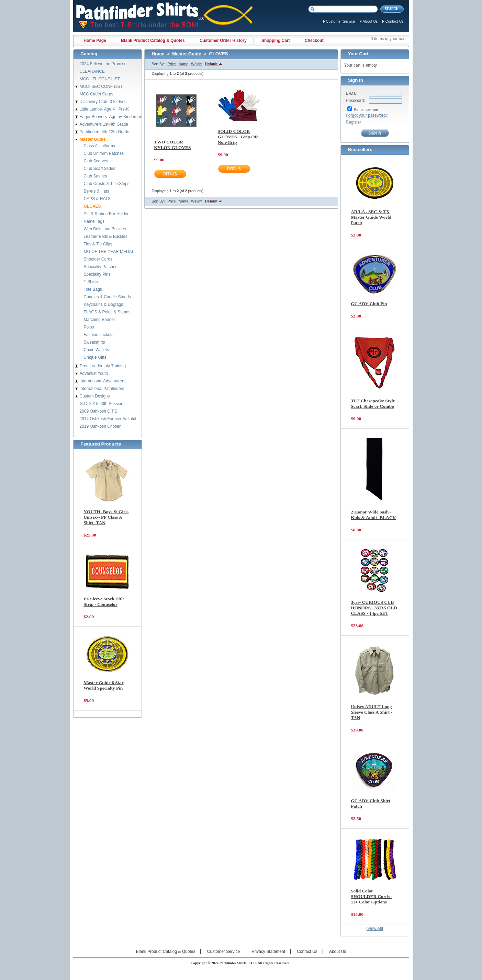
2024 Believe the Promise (103, 64)
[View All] (374, 929)
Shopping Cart (276, 41)
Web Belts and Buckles (105, 229)
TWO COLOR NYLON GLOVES (172, 145)
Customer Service (341, 21)
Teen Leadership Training (103, 366)
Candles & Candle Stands (107, 297)
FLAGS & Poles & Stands (107, 312)
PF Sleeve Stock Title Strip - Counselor (104, 602)
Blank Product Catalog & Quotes (153, 41)
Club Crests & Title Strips (107, 184)
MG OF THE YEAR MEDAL (109, 252)
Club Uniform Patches (104, 153)
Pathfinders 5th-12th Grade (105, 132)
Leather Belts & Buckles (106, 237)
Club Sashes (96, 176)
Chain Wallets (97, 350)
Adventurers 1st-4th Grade (104, 124)
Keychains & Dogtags (104, 304)
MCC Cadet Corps (97, 94)
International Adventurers (103, 381)
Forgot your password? (367, 115)
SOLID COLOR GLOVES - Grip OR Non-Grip (238, 137)
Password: (356, 101)
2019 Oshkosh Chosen (101, 426)
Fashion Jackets (99, 335)
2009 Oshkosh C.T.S (99, 411)
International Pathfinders (102, 389)
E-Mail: (352, 93)
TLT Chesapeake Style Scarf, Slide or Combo (373, 403)
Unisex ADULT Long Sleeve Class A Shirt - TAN (372, 712)
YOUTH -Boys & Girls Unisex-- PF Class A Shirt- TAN (106, 517)
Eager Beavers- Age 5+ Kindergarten (113, 117)
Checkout (314, 41)
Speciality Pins (97, 274)
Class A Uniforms (99, 146)
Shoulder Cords (98, 259)
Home (158, 54)
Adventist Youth (94, 373)
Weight (197, 64)
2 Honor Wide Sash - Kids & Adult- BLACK (373, 515)
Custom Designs (95, 396)
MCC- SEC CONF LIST (101, 87)
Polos (89, 327)
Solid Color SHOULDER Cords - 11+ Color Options (372, 896)
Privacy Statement (268, 952)
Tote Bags (93, 289)
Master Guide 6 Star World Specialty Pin (103, 685)
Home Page (95, 41)
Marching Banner (99, 320)
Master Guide (187, 54)
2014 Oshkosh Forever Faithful (108, 419)
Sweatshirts (94, 342)
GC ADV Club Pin (369, 304)
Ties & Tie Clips (98, 244)
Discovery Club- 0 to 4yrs (103, 102)
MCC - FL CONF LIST (100, 79)
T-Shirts (91, 282)
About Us (370, 21)
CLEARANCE (92, 71)
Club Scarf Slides (100, 169)
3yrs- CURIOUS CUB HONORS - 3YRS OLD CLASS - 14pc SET (374, 608)
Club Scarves (96, 161)
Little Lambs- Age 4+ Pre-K (104, 109)
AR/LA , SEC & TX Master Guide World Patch (371, 217)
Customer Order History (223, 41)
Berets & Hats (97, 191)
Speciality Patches (101, 267)
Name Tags (94, 221)
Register (354, 122)
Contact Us (395, 21)
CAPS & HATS (97, 199)
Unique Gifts (95, 357)
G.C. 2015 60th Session (102, 404)
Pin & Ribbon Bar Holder (106, 214)
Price (171, 64)
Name (183, 64)
